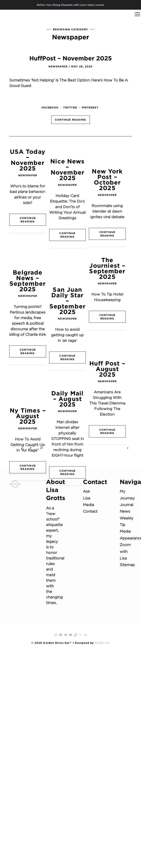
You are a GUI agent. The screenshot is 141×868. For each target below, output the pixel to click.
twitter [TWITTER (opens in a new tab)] (70, 107)
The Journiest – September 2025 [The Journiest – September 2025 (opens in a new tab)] (113, 246)
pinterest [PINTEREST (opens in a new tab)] (90, 107)
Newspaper (58, 66)
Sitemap (127, 565)
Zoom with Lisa (125, 551)
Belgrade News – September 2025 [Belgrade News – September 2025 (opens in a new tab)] (28, 251)
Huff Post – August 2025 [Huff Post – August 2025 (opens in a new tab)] (113, 323)
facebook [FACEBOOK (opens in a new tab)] (50, 107)
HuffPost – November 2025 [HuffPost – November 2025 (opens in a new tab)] (70, 58)
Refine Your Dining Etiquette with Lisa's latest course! (70, 5)
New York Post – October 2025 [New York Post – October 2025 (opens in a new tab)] (113, 160)
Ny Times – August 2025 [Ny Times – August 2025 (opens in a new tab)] (28, 351)
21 (41, 448)
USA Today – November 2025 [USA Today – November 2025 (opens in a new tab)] (28, 160)
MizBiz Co (102, 643)
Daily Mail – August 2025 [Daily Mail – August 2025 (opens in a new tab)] (70, 345)
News (125, 511)
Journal (126, 505)
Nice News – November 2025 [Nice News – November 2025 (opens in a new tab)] (70, 160)
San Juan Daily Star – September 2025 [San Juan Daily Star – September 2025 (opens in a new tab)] (70, 260)
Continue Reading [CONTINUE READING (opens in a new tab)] (71, 120)
